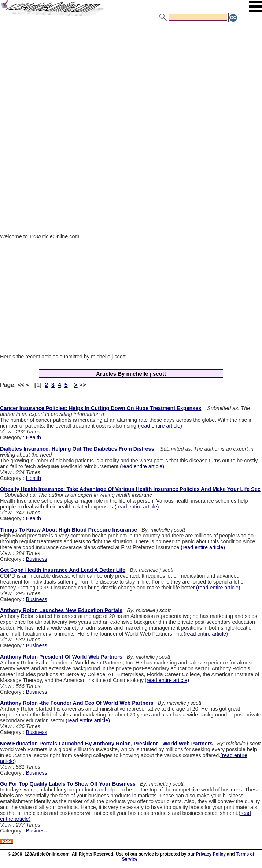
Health (33, 437)
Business (36, 559)
